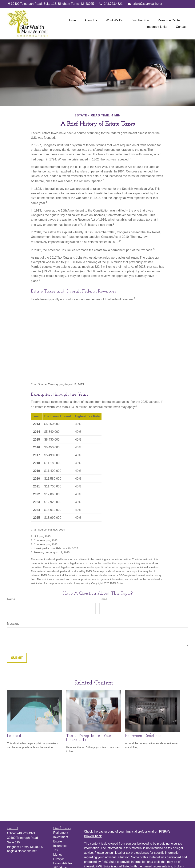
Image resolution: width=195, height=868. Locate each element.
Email (103, 599)
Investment (61, 837)
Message (13, 624)
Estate (58, 841)
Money (58, 855)
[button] (72, 20)
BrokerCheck (93, 836)
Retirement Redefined (143, 736)
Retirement (61, 833)
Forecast (14, 736)
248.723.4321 (111, 4)
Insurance (60, 846)
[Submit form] (17, 658)
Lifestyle (59, 859)
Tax (56, 850)
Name (11, 599)
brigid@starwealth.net (145, 4)
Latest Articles (63, 863)
